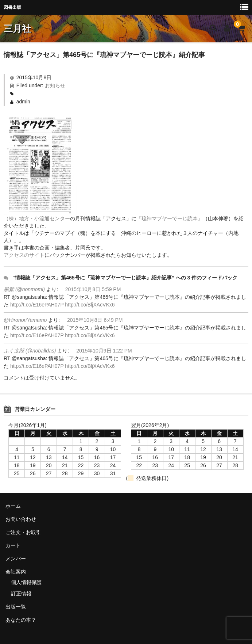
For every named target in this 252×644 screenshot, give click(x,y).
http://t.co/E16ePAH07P (37, 305)
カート (13, 545)
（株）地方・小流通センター (37, 218)
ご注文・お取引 (23, 532)
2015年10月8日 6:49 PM (95, 320)
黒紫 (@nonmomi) (24, 289)
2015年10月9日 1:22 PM (104, 351)
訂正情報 (21, 594)
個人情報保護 (26, 582)
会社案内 (16, 572)
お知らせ (55, 85)
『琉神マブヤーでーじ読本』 (170, 218)
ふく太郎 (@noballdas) (30, 351)
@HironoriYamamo (25, 320)
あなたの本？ (21, 620)
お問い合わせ (21, 519)
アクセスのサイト (24, 255)
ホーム (13, 506)
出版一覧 (16, 607)
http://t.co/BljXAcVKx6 (90, 305)
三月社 (17, 28)
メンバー (16, 559)
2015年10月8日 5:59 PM (93, 289)
